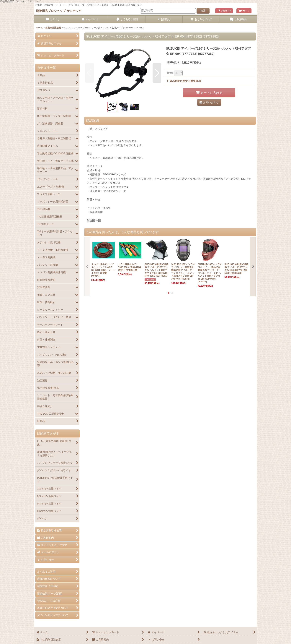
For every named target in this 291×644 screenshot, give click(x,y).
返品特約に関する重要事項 (184, 81)
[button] (90, 73)
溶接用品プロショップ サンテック (59, 11)
